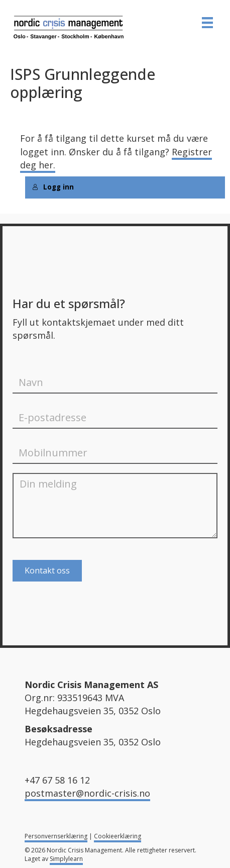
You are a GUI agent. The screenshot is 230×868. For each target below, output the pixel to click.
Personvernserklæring (56, 836)
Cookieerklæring (118, 836)
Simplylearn (66, 859)
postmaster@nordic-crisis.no (87, 793)
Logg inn (53, 187)
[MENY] (207, 23)
